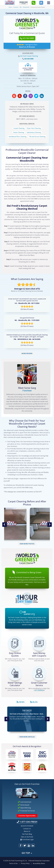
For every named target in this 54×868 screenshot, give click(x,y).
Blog (34, 702)
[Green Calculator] (15, 673)
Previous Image (4, 525)
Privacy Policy (25, 863)
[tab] (21, 702)
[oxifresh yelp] (20, 96)
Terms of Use (13, 863)
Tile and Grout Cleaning (37, 137)
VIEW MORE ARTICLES (27, 737)
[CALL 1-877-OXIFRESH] (39, 673)
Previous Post (7, 719)
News (21, 702)
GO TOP (27, 853)
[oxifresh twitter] (36, 96)
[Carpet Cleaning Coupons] (39, 643)
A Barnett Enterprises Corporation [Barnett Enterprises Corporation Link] (39, 861)
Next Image (49, 525)
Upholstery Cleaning (34, 132)
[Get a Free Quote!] (15, 643)
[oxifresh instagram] (31, 96)
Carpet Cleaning (19, 128)
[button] (34, 3)
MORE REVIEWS (27, 353)
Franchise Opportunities (27, 816)
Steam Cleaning (19, 132)
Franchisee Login (27, 840)
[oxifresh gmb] (14, 96)
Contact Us (27, 829)
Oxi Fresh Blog (27, 834)
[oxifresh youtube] (29, 845)
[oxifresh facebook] (25, 96)
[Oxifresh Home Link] (10, 3)
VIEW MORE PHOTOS (27, 544)
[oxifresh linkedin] (42, 96)
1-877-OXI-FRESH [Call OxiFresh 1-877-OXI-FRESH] (27, 822)
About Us (27, 831)
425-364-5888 (29, 59)
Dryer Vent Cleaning (34, 128)
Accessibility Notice (39, 863)
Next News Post (47, 719)
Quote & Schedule (27, 826)
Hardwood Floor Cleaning (18, 137)
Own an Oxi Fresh (27, 837)
